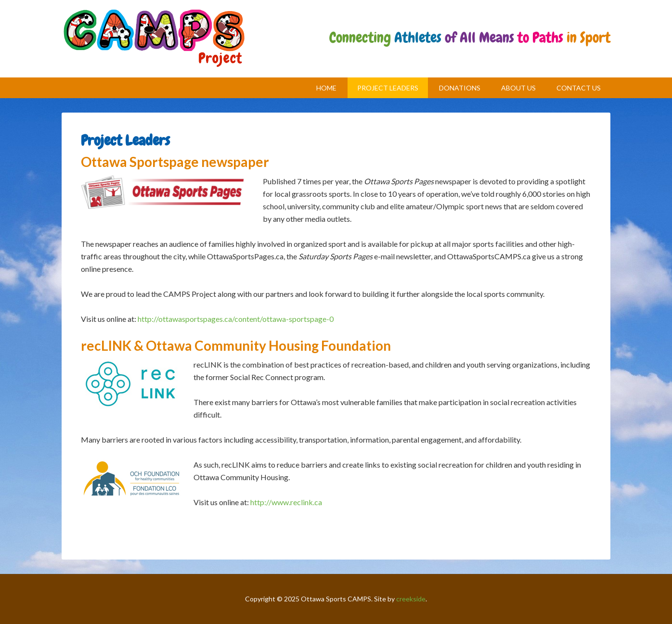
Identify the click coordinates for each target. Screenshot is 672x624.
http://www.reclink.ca (286, 502)
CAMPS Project (154, 39)
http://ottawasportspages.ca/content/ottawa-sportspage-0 (236, 319)
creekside (411, 599)
